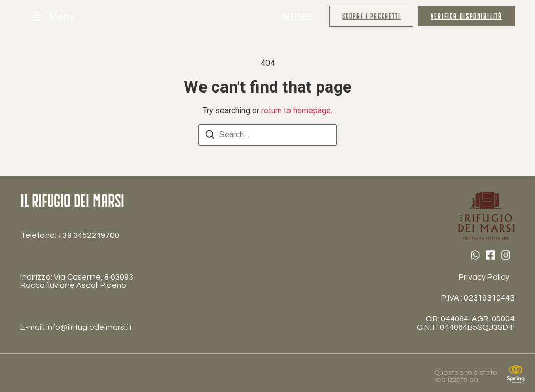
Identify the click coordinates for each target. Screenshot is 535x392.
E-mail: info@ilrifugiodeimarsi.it (76, 327)
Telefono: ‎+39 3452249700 (70, 235)
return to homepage (296, 111)
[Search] (210, 136)
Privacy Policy (484, 277)
